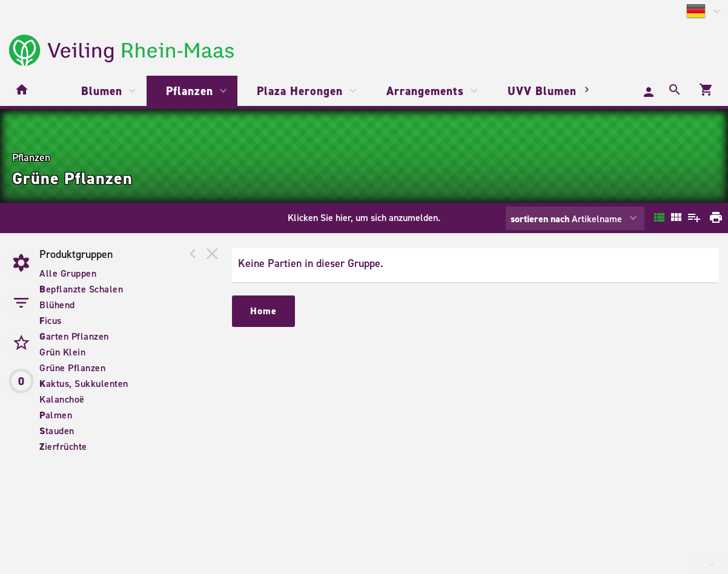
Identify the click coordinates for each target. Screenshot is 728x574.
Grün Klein (62, 352)
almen (56, 415)
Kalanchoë (62, 399)
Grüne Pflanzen (72, 368)
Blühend (57, 305)
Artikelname (566, 219)
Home (263, 311)
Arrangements (425, 91)
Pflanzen (190, 91)
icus (51, 321)
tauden (57, 431)
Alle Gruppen (68, 273)
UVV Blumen (542, 91)
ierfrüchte (63, 447)
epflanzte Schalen (81, 289)
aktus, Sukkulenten (84, 384)
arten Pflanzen (74, 336)
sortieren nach (541, 219)
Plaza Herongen (300, 91)
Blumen (102, 91)
